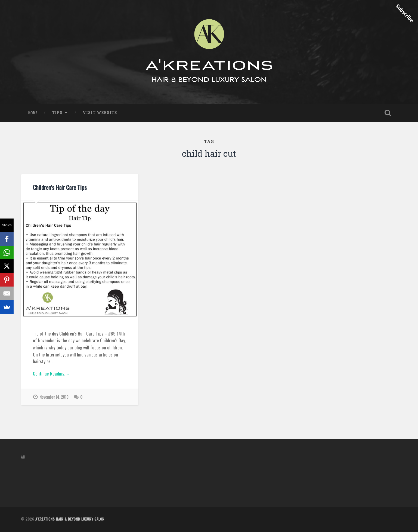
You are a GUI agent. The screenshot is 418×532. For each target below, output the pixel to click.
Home (33, 113)
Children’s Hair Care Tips (60, 187)
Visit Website (100, 113)
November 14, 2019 (54, 397)
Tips (57, 113)
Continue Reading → (52, 373)
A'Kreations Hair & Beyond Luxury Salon (70, 519)
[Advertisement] (120, 477)
